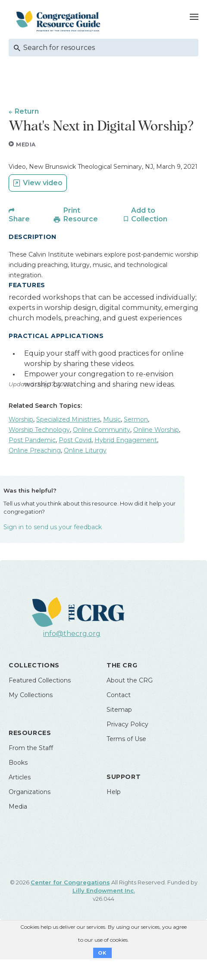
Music (112, 419)
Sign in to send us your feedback (53, 527)
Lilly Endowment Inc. (104, 890)
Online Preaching (35, 450)
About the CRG (130, 680)
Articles (20, 777)
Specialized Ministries (68, 419)
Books (18, 763)
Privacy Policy (127, 724)
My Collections (31, 695)
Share (19, 219)
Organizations (30, 792)
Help (114, 792)
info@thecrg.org (72, 634)
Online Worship (156, 430)
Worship (21, 419)
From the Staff (31, 748)
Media (18, 806)
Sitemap (119, 710)
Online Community (102, 430)
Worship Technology (39, 430)
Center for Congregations (70, 882)
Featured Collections (40, 680)
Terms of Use (126, 739)
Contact (119, 695)
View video (43, 183)
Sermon (136, 419)
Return (27, 111)
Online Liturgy (85, 450)
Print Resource (81, 215)
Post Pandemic (32, 440)
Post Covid (75, 440)
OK (102, 953)
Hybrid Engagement (126, 440)
